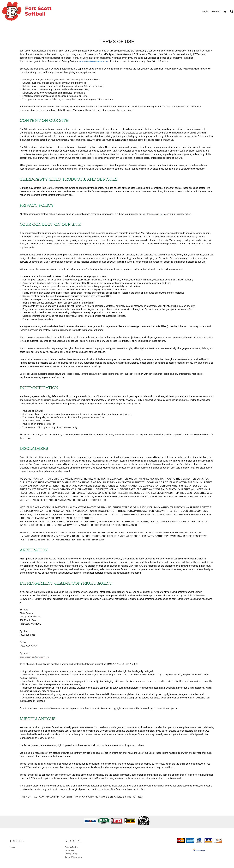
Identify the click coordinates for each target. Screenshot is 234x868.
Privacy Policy (71, 854)
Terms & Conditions (73, 857)
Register (216, 11)
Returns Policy (71, 847)
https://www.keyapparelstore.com (94, 61)
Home (13, 847)
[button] (225, 11)
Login (205, 11)
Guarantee (69, 850)
